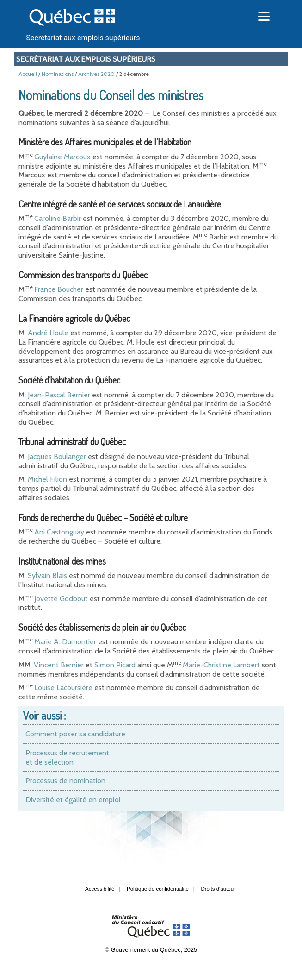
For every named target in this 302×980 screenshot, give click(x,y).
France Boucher (59, 289)
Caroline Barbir (58, 218)
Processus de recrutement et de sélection (67, 757)
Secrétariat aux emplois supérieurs (83, 38)
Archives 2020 (96, 74)
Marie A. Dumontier (65, 642)
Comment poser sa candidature (75, 734)
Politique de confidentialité (158, 889)
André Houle (48, 333)
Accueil (28, 74)
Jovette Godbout (61, 599)
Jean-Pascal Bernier (59, 395)
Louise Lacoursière (63, 688)
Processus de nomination (65, 781)
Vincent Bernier (59, 665)
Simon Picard (115, 665)
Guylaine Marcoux (62, 157)
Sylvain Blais (47, 575)
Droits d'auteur (218, 889)
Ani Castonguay (59, 532)
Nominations (58, 74)
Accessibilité (100, 889)
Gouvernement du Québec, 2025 (154, 950)
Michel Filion (47, 479)
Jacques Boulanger (57, 456)
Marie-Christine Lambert (221, 665)
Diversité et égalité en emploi (73, 800)
